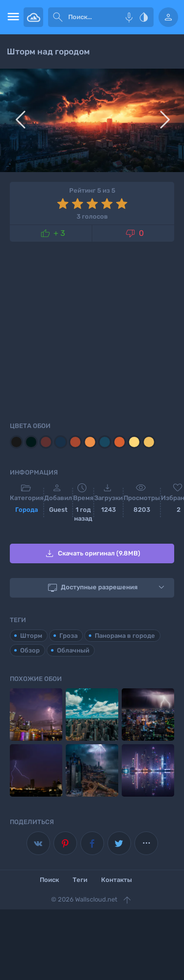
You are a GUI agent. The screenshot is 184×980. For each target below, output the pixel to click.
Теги (80, 880)
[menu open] (12, 17)
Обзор (30, 650)
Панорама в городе (125, 636)
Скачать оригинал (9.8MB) (92, 553)
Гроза (68, 636)
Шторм (31, 636)
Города (26, 510)
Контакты (117, 880)
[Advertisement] (92, 330)
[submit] (58, 17)
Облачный (73, 650)
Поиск (49, 880)
